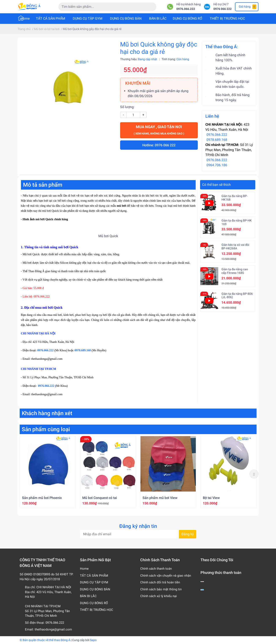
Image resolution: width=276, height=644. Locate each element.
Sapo (93, 640)
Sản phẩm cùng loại (46, 429)
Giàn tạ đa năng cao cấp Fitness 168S (235, 271)
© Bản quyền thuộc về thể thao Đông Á (45, 640)
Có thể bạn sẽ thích (216, 185)
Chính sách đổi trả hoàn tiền (160, 582)
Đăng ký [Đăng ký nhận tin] (188, 534)
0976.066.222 (186, 9)
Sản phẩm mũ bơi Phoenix (42, 498)
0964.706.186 (217, 165)
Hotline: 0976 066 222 (159, 145)
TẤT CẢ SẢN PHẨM (51, 18)
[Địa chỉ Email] (138, 534)
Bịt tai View (211, 498)
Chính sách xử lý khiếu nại (159, 596)
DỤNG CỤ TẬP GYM (88, 18)
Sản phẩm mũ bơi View (160, 498)
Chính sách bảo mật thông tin (161, 589)
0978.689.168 (217, 140)
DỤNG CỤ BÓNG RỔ (187, 18)
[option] (48, 472)
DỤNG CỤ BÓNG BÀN (126, 18)
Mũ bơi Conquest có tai (100, 498)
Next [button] (254, 474)
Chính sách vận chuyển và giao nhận (166, 576)
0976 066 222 (222, 9)
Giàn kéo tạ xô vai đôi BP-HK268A (235, 247)
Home (25, 18)
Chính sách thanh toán (156, 569)
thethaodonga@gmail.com (53, 629)
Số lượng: (127, 107)
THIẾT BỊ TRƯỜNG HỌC (227, 18)
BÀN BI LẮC (158, 18)
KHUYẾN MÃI (138, 83)
